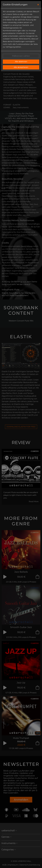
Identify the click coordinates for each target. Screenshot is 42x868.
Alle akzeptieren (21, 67)
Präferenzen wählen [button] (21, 56)
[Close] (38, 5)
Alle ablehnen (21, 62)
